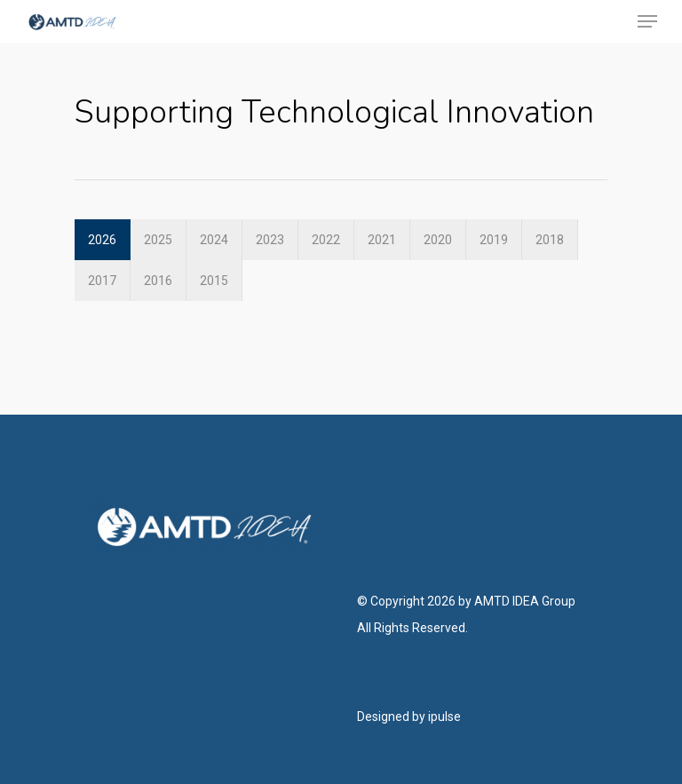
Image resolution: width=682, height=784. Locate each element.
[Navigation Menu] (647, 21)
